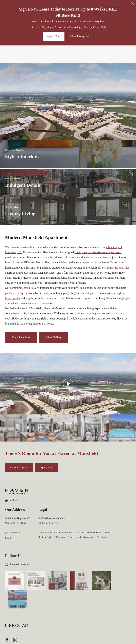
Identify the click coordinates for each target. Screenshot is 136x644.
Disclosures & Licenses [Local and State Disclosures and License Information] (98, 532)
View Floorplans (80, 36)
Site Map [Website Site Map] (101, 537)
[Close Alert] (132, 5)
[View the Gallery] (68, 211)
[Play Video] (68, 384)
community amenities (22, 288)
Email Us (10, 538)
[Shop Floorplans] (19, 467)
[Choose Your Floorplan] (68, 154)
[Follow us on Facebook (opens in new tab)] (7, 621)
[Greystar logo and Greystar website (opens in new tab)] (17, 607)
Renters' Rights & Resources (52, 537)
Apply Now (54, 36)
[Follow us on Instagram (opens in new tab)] (15, 621)
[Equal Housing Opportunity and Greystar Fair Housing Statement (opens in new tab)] (14, 630)
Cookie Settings (64, 532)
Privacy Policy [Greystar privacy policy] (45, 532)
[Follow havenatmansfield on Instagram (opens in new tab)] (68, 564)
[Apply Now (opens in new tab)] (47, 467)
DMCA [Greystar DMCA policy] (79, 532)
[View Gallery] (54, 337)
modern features (115, 268)
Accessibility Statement (82, 537)
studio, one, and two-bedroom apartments (98, 252)
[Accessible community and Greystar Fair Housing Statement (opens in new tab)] (20, 630)
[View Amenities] (21, 337)
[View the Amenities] (68, 183)
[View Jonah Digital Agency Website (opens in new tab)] (40, 630)
